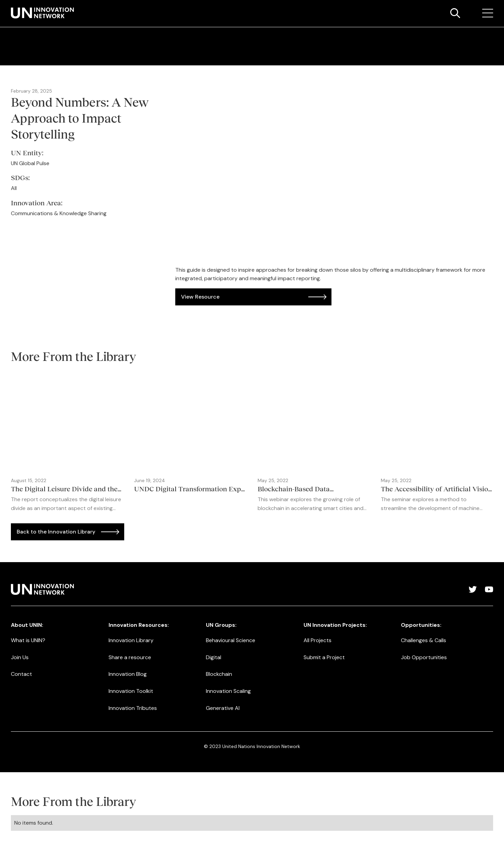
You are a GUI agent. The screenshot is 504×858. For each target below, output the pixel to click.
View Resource (200, 297)
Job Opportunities (424, 657)
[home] (42, 13)
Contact (21, 674)
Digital (214, 657)
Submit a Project (324, 657)
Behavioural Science (231, 640)
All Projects (318, 640)
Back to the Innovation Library (56, 532)
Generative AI (223, 708)
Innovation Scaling (228, 691)
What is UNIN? (28, 640)
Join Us (20, 657)
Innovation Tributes (133, 708)
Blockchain (219, 674)
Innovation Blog (128, 674)
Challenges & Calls (424, 640)
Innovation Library (131, 640)
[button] (488, 13)
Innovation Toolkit (131, 691)
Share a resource (130, 657)
